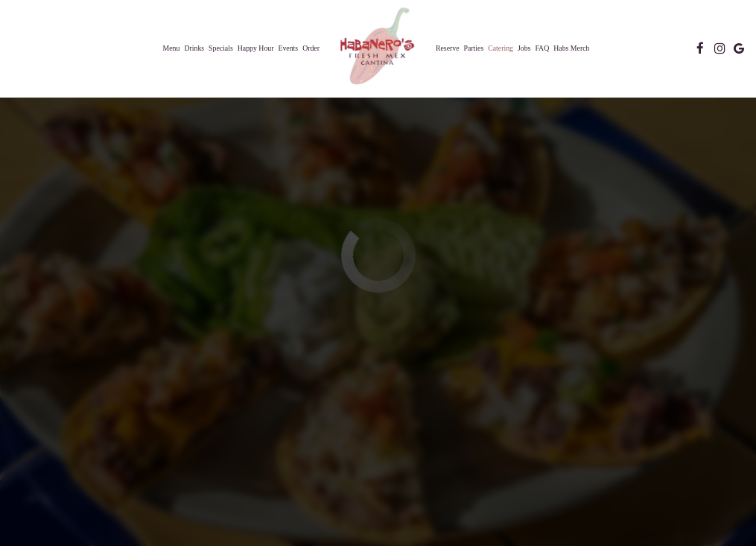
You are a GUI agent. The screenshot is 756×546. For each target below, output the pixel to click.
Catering (501, 48)
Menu (172, 48)
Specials (221, 48)
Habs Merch (571, 48)
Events (288, 48)
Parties (474, 48)
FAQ (542, 48)
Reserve (448, 48)
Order (311, 48)
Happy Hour (256, 48)
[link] (378, 48)
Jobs (524, 48)
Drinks (194, 48)
